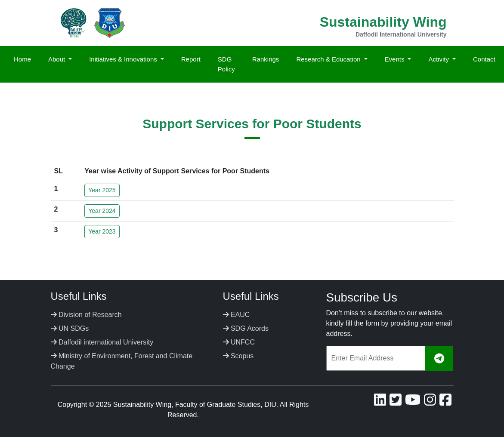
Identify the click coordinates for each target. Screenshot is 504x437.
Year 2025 (102, 190)
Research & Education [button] (329, 59)
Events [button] (396, 59)
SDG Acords (246, 328)
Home (22, 59)
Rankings (266, 59)
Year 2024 (102, 211)
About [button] (57, 59)
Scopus (238, 356)
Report (191, 59)
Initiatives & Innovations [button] (124, 59)
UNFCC (239, 342)
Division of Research (86, 315)
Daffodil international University (102, 342)
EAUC (237, 315)
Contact (484, 59)
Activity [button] (439, 59)
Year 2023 (102, 231)
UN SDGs (70, 328)
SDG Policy (226, 64)
